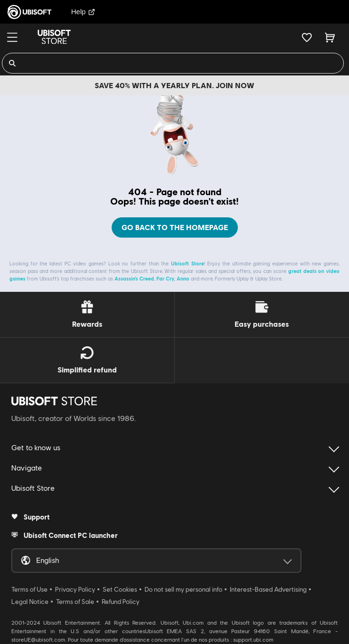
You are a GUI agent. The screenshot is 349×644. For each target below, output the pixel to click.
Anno (183, 278)
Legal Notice (30, 602)
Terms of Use (29, 589)
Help (83, 12)
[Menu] (12, 37)
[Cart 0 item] (330, 37)
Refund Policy (121, 602)
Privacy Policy (75, 589)
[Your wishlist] (307, 37)
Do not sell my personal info (183, 589)
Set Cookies (120, 589)
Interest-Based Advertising (268, 589)
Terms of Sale (75, 602)
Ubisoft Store (187, 263)
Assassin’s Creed (134, 278)
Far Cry (165, 278)
